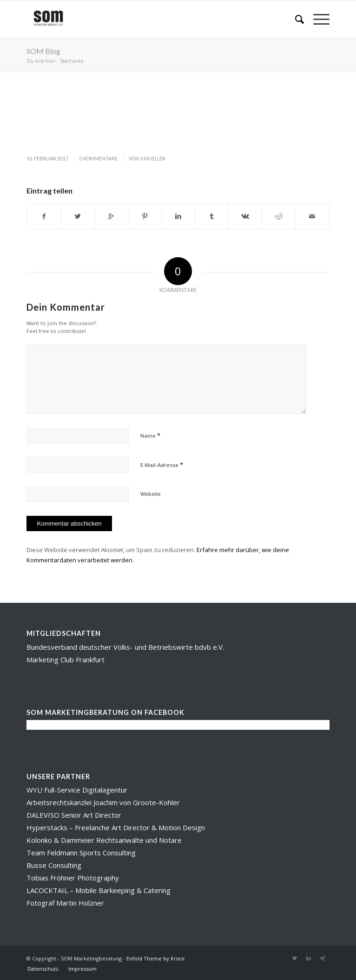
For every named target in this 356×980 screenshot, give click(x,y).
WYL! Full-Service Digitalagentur (77, 790)
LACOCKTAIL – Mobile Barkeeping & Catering (99, 890)
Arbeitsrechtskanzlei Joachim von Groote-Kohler (103, 802)
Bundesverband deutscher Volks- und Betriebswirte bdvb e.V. (125, 647)
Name (150, 435)
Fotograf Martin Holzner (65, 903)
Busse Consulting (54, 865)
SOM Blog (43, 51)
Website (151, 494)
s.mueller (153, 159)
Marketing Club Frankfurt (66, 660)
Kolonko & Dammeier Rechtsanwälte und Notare (104, 840)
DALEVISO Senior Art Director (74, 815)
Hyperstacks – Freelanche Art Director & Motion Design (116, 827)
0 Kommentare (99, 159)
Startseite (72, 61)
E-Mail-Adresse (162, 465)
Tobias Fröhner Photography (73, 878)
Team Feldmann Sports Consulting (81, 853)
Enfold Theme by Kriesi (155, 958)
